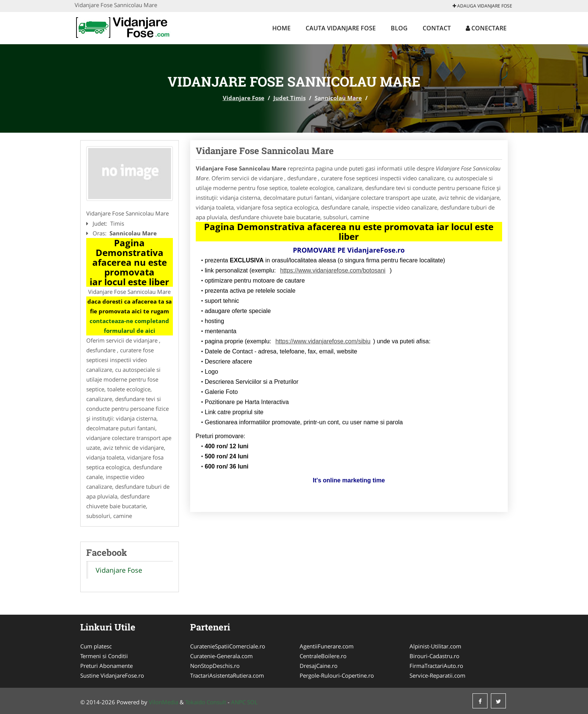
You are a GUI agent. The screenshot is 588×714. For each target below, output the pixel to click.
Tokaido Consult (206, 702)
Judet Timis (289, 98)
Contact (437, 28)
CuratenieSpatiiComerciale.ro (228, 646)
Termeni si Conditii (104, 656)
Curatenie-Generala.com (221, 656)
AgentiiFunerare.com (327, 646)
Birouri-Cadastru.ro (434, 656)
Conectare (486, 28)
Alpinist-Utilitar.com (435, 646)
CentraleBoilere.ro (323, 656)
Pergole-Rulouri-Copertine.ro (337, 675)
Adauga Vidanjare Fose (482, 6)
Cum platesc (96, 646)
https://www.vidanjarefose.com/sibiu (323, 341)
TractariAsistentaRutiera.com (227, 675)
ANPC (238, 702)
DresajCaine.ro (319, 666)
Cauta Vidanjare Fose (341, 28)
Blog (399, 28)
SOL (252, 702)
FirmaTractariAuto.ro (436, 666)
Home (281, 28)
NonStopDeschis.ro (215, 666)
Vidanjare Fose (244, 98)
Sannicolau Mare (338, 98)
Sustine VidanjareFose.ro (112, 675)
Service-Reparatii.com (437, 675)
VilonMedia (163, 702)
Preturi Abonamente (106, 666)
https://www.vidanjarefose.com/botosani (333, 270)
